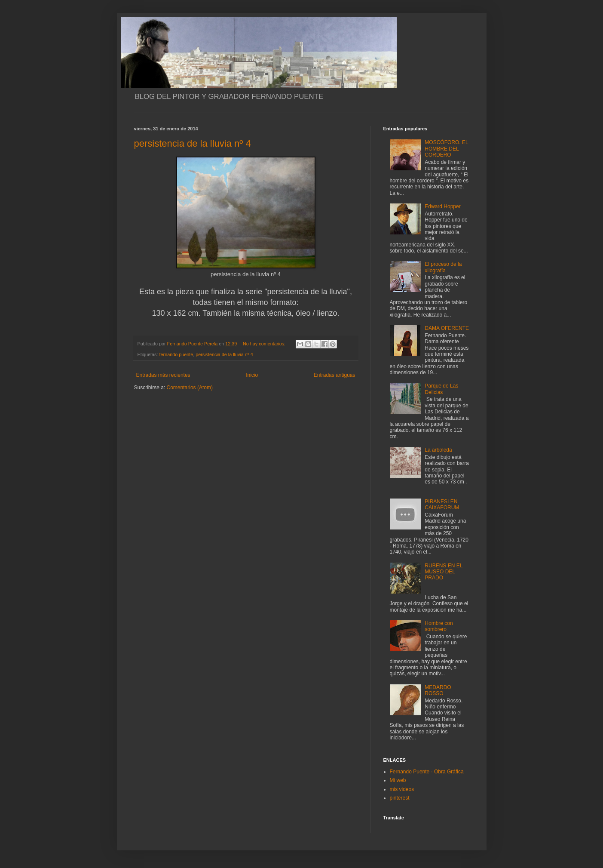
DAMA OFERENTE (447, 328)
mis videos (402, 789)
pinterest (400, 798)
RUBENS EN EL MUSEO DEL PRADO (444, 572)
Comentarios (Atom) (190, 388)
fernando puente (176, 354)
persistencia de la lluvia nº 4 (193, 143)
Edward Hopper (442, 206)
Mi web (398, 780)
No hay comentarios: (265, 344)
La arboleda (438, 450)
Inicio (252, 375)
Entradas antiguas (335, 375)
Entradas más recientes (163, 375)
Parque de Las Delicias (441, 389)
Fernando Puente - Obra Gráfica (427, 772)
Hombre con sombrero (439, 626)
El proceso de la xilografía (443, 267)
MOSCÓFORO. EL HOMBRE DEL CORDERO (446, 149)
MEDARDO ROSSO (438, 690)
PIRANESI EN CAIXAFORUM (442, 505)
